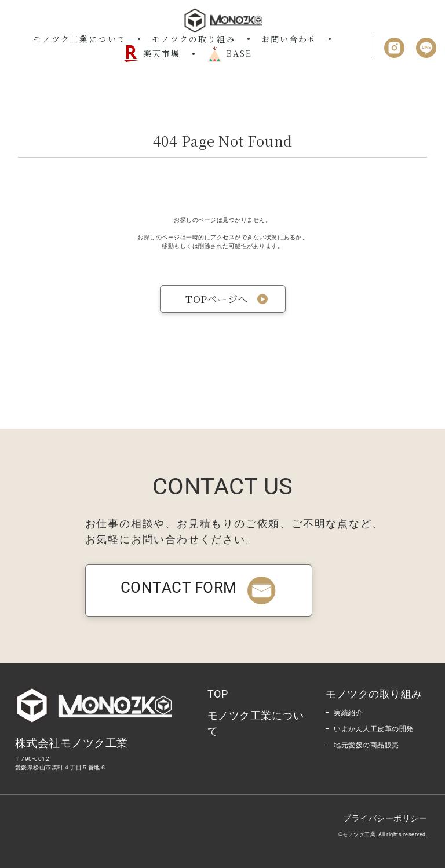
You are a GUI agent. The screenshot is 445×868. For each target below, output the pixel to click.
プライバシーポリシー (385, 818)
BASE (229, 54)
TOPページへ (217, 299)
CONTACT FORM (199, 588)
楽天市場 (152, 54)
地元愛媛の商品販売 (366, 745)
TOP (218, 694)
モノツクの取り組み (194, 39)
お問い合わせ (289, 39)
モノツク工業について (80, 39)
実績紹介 (348, 713)
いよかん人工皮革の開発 (374, 729)
